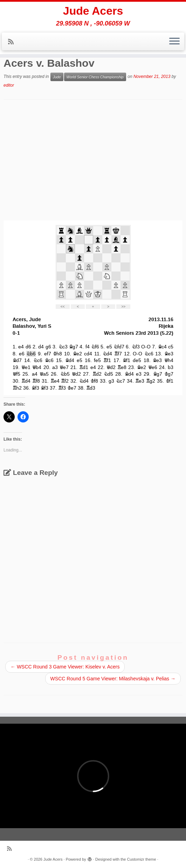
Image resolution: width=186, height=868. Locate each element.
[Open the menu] (174, 42)
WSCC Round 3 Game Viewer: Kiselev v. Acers (65, 667)
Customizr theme (141, 859)
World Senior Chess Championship (95, 77)
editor (9, 85)
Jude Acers (93, 11)
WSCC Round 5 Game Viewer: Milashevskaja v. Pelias (113, 679)
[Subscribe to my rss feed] (13, 42)
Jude (57, 77)
